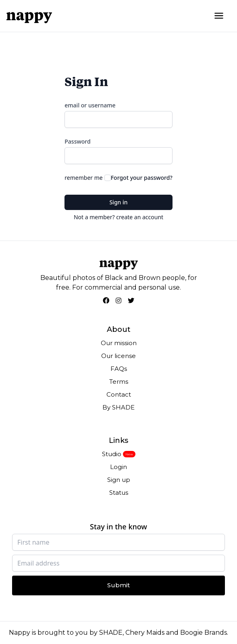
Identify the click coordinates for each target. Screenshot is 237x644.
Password (77, 141)
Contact (119, 394)
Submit (118, 585)
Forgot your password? (142, 178)
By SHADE (118, 407)
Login (118, 467)
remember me (83, 178)
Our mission (119, 343)
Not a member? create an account (118, 217)
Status (119, 493)
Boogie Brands (204, 633)
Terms (119, 382)
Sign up (119, 480)
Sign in (118, 202)
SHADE (111, 633)
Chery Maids (145, 633)
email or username (90, 105)
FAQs (119, 369)
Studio (112, 454)
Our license (118, 356)
